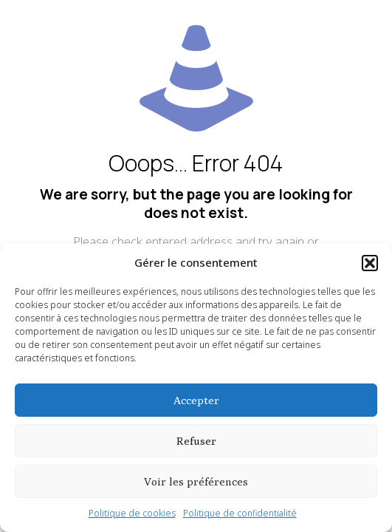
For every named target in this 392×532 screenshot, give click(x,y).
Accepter (196, 400)
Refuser (196, 441)
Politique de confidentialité (240, 513)
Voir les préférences (196, 481)
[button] (370, 263)
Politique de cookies (132, 513)
